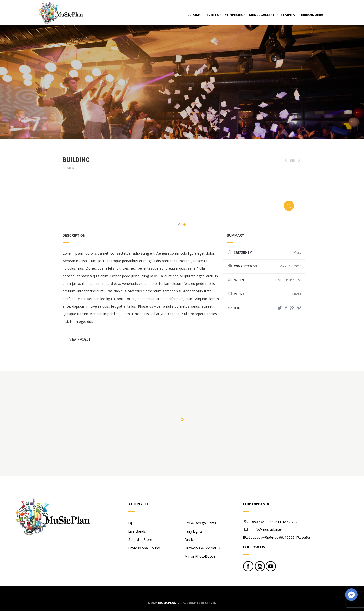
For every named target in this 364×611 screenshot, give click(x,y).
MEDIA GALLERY (262, 15)
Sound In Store (140, 540)
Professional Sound (144, 548)
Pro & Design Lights (200, 523)
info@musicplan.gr (267, 529)
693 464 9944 (263, 522)
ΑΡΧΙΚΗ (194, 15)
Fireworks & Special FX (203, 548)
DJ (130, 523)
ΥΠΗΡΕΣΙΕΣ (234, 15)
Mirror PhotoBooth (200, 556)
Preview (68, 168)
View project (80, 340)
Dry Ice (190, 540)
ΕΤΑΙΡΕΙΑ (288, 15)
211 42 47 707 (287, 522)
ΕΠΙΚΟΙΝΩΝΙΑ (312, 15)
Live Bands (137, 531)
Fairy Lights (194, 531)
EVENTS (213, 15)
